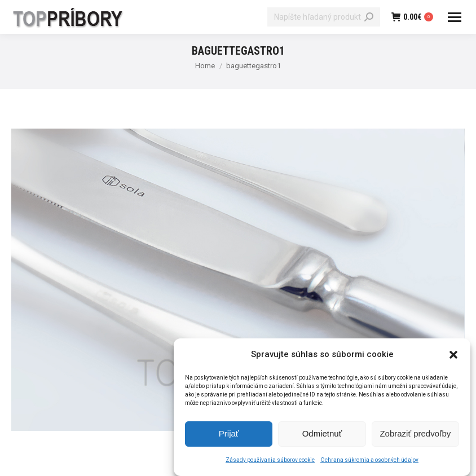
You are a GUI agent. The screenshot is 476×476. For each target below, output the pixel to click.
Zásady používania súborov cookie (270, 461)
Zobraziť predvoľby (415, 435)
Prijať (229, 435)
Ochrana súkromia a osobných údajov (369, 461)
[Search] (324, 17)
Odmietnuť (322, 435)
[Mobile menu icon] (455, 17)
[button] (453, 356)
